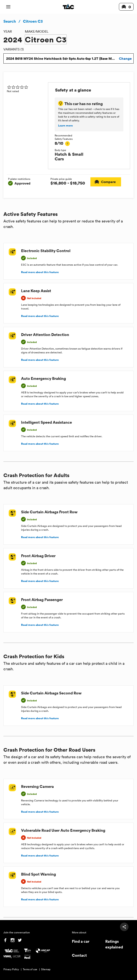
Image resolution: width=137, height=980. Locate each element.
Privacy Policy (11, 969)
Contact (79, 955)
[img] (26, 87)
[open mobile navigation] (8, 7)
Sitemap (46, 969)
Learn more (65, 126)
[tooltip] (67, 144)
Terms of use (30, 969)
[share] (124, 927)
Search (10, 21)
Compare (106, 182)
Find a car (81, 941)
